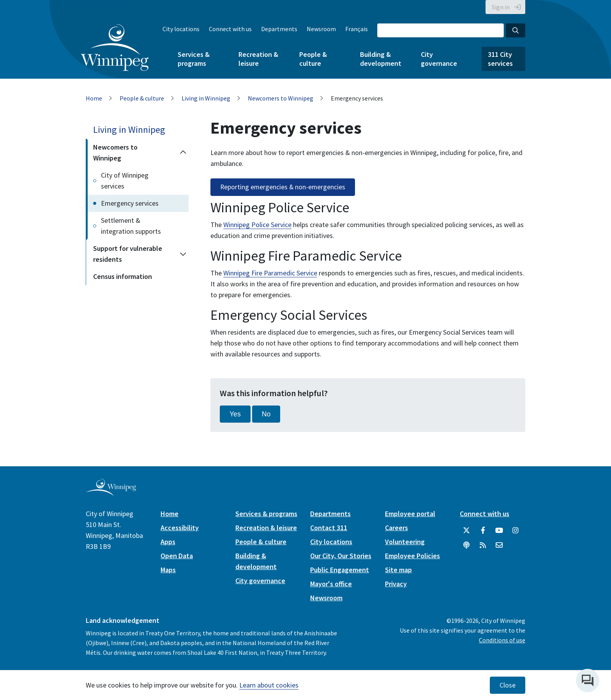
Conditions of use (502, 640)
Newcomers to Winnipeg (281, 98)
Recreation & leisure (258, 59)
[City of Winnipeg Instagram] (516, 531)
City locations (181, 29)
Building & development (381, 59)
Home (94, 98)
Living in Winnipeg (206, 98)
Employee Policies (412, 556)
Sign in (501, 7)
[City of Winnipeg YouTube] (499, 531)
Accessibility (180, 528)
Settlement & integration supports (131, 226)
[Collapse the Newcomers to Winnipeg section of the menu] (183, 153)
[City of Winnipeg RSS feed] (483, 545)
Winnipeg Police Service (257, 225)
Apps (168, 542)
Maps (168, 570)
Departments (279, 29)
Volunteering (405, 542)
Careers (396, 528)
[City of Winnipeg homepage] (111, 493)
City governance (439, 59)
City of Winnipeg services (125, 181)
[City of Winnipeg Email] (499, 545)
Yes (235, 414)
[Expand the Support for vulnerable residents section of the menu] (183, 254)
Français (357, 29)
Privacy (396, 584)
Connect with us (230, 29)
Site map (398, 570)
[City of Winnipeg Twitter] (466, 531)
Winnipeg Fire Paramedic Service (270, 273)
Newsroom (321, 29)
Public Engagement (340, 570)
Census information (123, 276)
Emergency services (130, 203)
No (266, 414)
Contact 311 (329, 528)
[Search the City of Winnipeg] (441, 30)
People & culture (313, 59)
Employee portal (410, 514)
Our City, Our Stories (341, 556)
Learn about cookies (269, 685)
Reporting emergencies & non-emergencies (283, 187)
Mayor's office (331, 584)
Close (508, 685)
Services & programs (194, 59)
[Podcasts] (466, 545)
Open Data (177, 556)
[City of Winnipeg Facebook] (483, 531)
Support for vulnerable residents (128, 254)
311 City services (500, 59)
